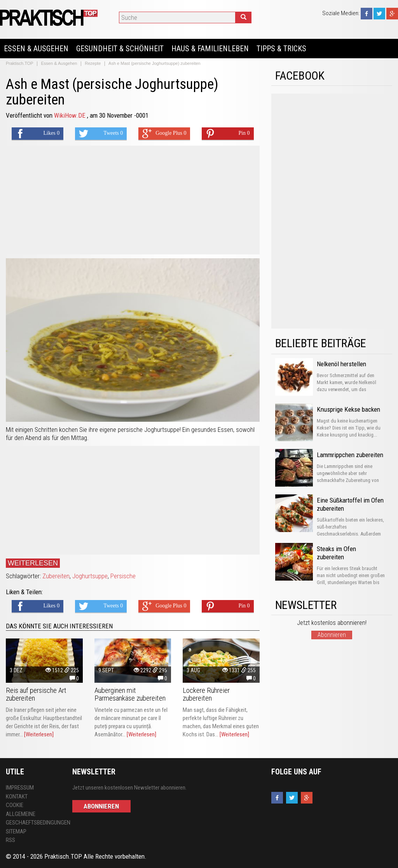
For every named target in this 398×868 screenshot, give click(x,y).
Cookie (15, 805)
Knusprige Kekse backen (348, 409)
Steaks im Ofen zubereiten (336, 553)
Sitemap (16, 831)
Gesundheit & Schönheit (120, 49)
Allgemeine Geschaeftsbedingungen (33, 818)
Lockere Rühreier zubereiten (206, 694)
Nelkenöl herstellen (341, 364)
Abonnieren (332, 635)
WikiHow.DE (71, 115)
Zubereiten (56, 576)
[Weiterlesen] (39, 734)
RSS (10, 840)
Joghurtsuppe (90, 576)
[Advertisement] (133, 200)
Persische (123, 576)
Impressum (20, 788)
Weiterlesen (33, 563)
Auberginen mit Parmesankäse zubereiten (130, 694)
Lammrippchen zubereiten (350, 455)
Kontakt (17, 797)
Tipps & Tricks (281, 49)
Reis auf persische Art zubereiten (36, 694)
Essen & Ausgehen (36, 49)
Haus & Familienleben (210, 49)
